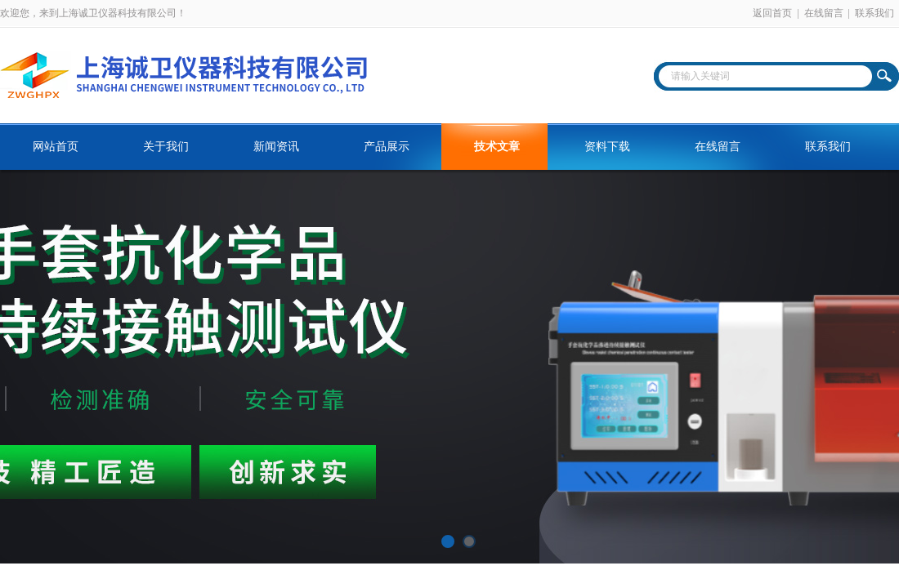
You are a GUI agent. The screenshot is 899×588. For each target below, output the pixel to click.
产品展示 (387, 147)
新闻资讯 (276, 147)
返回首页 (772, 13)
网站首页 (56, 147)
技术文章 (497, 147)
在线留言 (824, 13)
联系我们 (874, 13)
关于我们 (166, 147)
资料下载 (607, 147)
